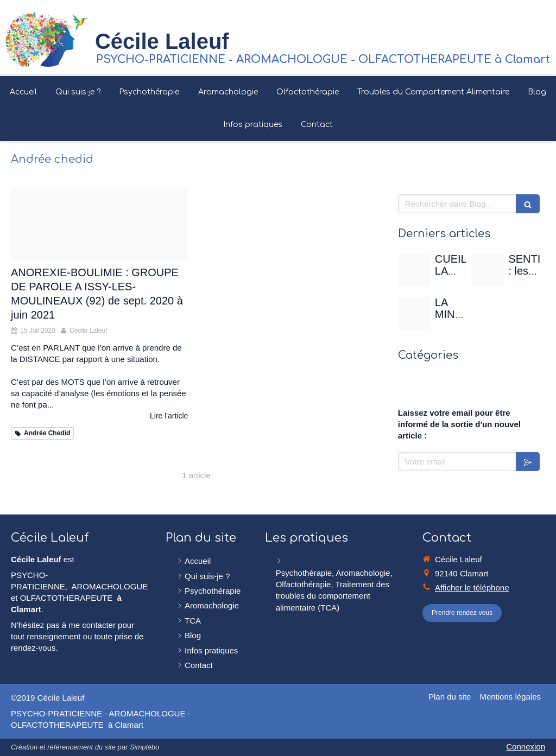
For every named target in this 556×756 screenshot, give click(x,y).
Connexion (526, 747)
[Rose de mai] (414, 270)
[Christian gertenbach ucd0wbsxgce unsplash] (414, 313)
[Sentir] (488, 270)
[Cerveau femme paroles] (99, 224)
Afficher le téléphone (472, 587)
